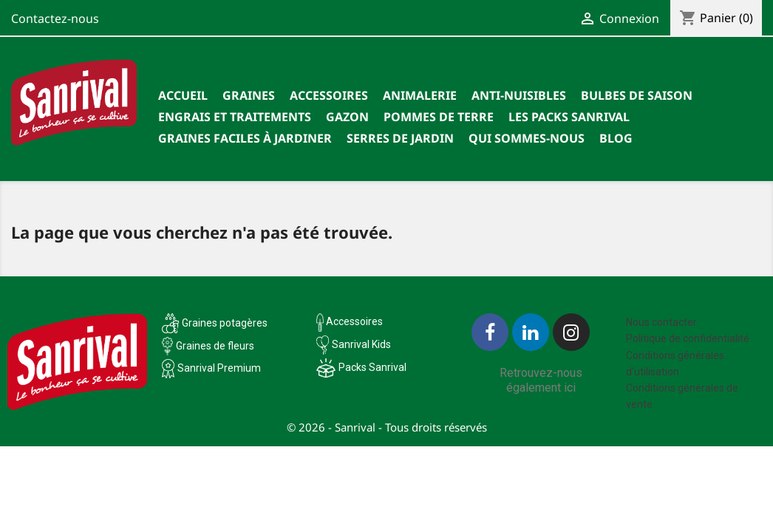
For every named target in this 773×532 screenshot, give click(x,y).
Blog (616, 138)
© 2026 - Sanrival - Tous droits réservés (387, 427)
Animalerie (420, 95)
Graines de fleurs (215, 346)
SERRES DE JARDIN (400, 138)
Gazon (347, 117)
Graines (249, 95)
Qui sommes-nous (527, 138)
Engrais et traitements (235, 117)
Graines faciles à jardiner (245, 138)
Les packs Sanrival (569, 117)
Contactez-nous (55, 18)
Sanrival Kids (361, 344)
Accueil (183, 95)
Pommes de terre (439, 117)
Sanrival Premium (219, 368)
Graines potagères (225, 323)
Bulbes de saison (637, 95)
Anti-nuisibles (519, 95)
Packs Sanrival (372, 367)
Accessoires (329, 95)
